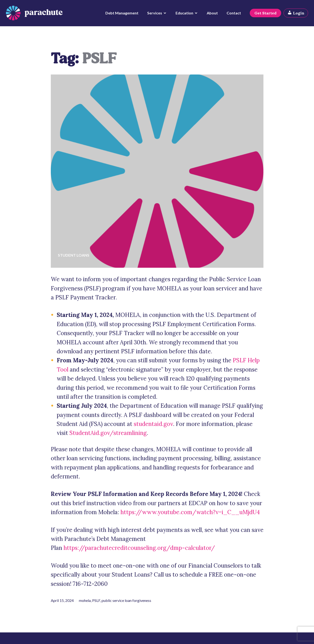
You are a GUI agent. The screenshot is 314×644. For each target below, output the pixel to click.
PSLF (96, 600)
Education (183, 14)
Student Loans (74, 255)
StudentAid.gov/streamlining (108, 433)
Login (295, 14)
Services (153, 14)
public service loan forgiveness (126, 600)
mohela (85, 600)
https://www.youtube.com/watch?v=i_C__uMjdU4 (190, 512)
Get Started (264, 14)
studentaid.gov (153, 424)
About (211, 14)
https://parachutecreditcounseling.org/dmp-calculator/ (139, 548)
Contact (233, 14)
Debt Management (121, 14)
